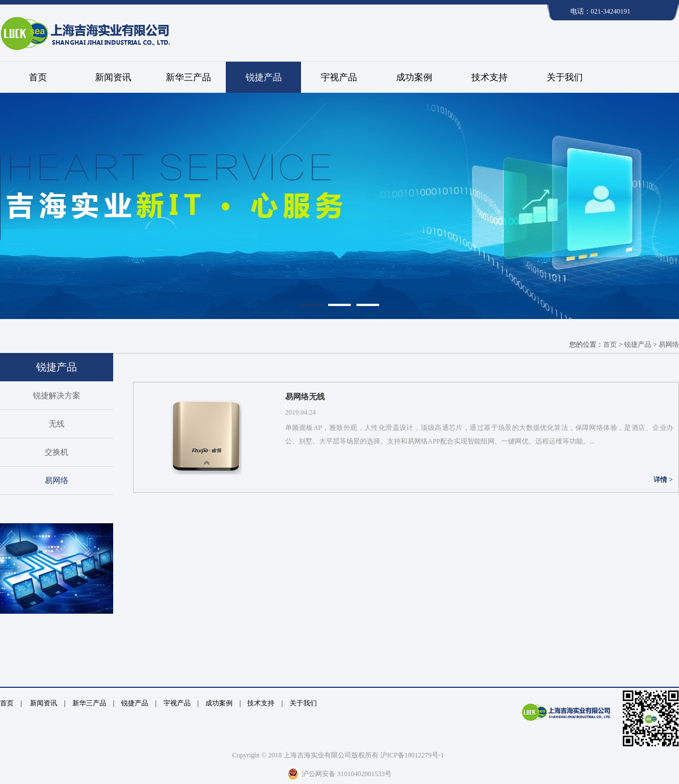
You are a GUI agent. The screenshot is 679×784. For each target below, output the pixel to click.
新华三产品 (188, 77)
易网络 (57, 481)
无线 (57, 424)
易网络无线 (305, 397)
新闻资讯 (113, 77)
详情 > (663, 480)
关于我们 (565, 77)
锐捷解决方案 (57, 396)
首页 (38, 77)
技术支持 (489, 77)
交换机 (57, 452)
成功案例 (414, 77)
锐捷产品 (264, 77)
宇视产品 (339, 77)
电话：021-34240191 (600, 11)
